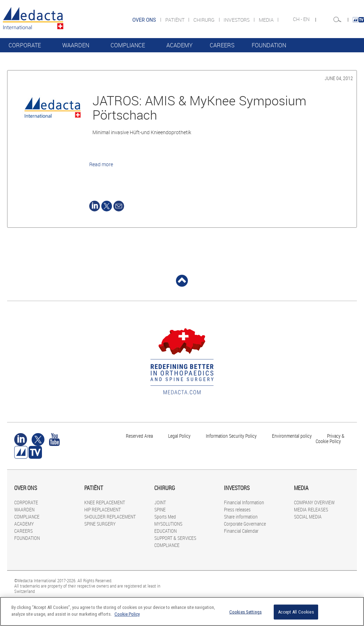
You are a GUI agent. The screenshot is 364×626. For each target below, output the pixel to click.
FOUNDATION (269, 45)
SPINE (160, 509)
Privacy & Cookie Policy (330, 438)
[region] (182, 611)
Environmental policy (292, 436)
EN (307, 19)
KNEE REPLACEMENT (105, 502)
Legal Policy (179, 436)
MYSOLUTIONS (168, 524)
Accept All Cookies (296, 612)
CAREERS (222, 45)
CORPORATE (25, 45)
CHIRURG (205, 20)
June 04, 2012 (339, 78)
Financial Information (244, 502)
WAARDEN (76, 45)
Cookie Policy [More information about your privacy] (127, 614)
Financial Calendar (241, 531)
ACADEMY (180, 45)
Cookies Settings (245, 612)
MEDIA (267, 20)
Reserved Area (139, 436)
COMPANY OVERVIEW (314, 502)
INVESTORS (237, 20)
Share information (241, 517)
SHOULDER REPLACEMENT (110, 517)
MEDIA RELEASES (311, 509)
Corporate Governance (245, 524)
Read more (101, 164)
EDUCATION (165, 531)
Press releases (237, 509)
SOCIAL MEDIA (308, 517)
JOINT (160, 502)
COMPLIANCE (128, 45)
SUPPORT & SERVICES (175, 538)
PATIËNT (175, 20)
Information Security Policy (231, 436)
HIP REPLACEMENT (103, 509)
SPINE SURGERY (100, 524)
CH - (298, 19)
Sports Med (165, 517)
